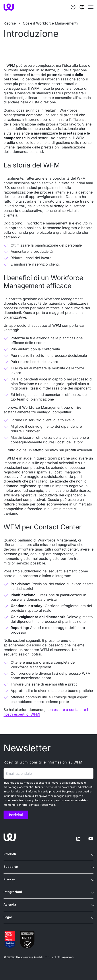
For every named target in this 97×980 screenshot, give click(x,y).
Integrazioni (13, 892)
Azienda (10, 904)
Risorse (9, 879)
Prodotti (10, 854)
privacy (54, 791)
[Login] (73, 7)
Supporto (11, 867)
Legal (8, 917)
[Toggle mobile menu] (91, 7)
